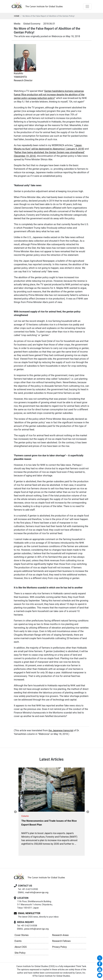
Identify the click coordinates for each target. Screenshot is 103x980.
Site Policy (20, 953)
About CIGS (21, 947)
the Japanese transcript (61, 730)
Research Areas (60, 935)
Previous (15, 812)
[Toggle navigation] (87, 6)
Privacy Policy (59, 947)
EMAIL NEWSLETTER (29, 913)
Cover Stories (22, 935)
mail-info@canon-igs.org (37, 892)
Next (88, 812)
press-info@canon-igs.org (36, 929)
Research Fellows (61, 941)
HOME (17, 16)
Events (18, 941)
